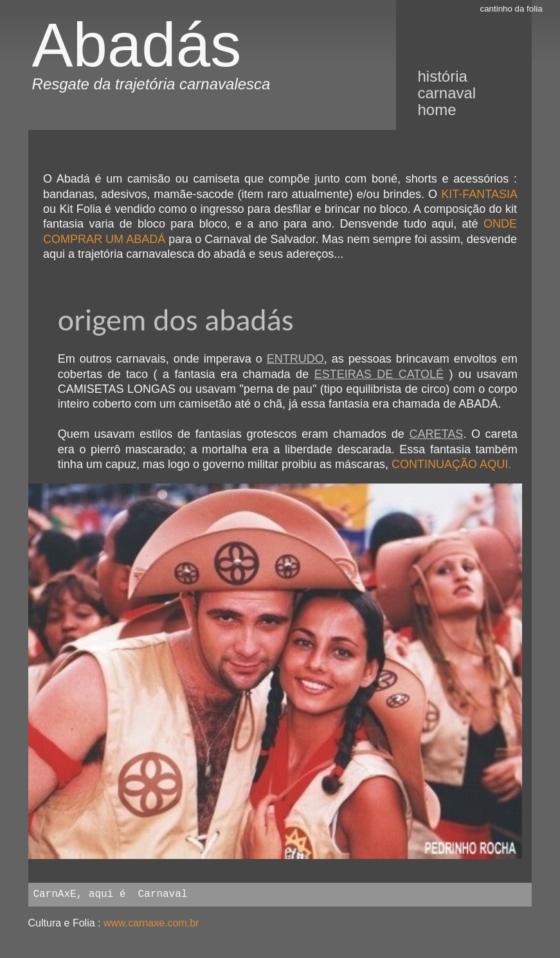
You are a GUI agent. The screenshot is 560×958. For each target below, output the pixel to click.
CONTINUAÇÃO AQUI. (451, 464)
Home (437, 110)
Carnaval (447, 93)
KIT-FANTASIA (479, 194)
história (442, 76)
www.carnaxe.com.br (151, 923)
